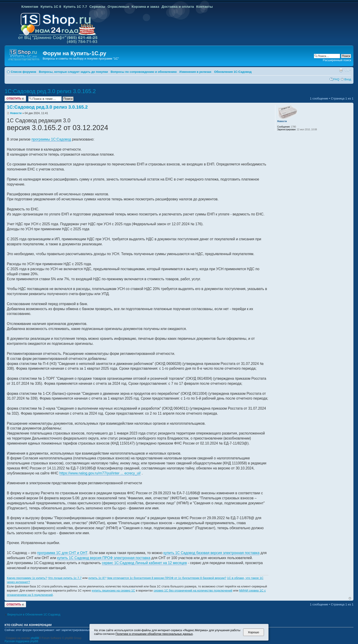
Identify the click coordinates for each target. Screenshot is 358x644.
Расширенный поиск (337, 60)
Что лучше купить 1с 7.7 (65, 578)
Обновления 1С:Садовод (233, 72)
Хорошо (254, 632)
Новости (16, 113)
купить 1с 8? (97, 578)
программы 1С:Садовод (51, 139)
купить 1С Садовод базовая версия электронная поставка (212, 553)
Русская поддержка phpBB (21, 641)
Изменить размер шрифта (348, 70)
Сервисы (97, 7)
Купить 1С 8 (51, 7)
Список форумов (23, 72)
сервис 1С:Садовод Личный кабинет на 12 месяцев (144, 563)
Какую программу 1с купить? (27, 578)
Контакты (204, 7)
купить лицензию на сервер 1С (113, 590)
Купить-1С (84, 53)
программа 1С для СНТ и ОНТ (62, 553)
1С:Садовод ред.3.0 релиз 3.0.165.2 (50, 91)
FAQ (336, 79)
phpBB (35, 638)
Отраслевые (118, 7)
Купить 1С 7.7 (75, 7)
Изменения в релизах (195, 72)
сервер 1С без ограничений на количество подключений (193, 590)
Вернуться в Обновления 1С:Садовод (34, 614)
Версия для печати (341, 70)
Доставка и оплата (178, 7)
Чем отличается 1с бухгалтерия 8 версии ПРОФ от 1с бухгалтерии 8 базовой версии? (166, 578)
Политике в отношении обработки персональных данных (154, 634)
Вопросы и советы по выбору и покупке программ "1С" (81, 59)
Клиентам (30, 7)
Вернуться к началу (350, 598)
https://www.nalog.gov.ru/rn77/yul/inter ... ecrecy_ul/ (100, 473)
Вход (348, 79)
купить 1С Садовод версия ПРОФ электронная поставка (104, 558)
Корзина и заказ (145, 7)
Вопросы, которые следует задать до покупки (73, 72)
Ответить (15, 98)
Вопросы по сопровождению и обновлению (144, 72)
